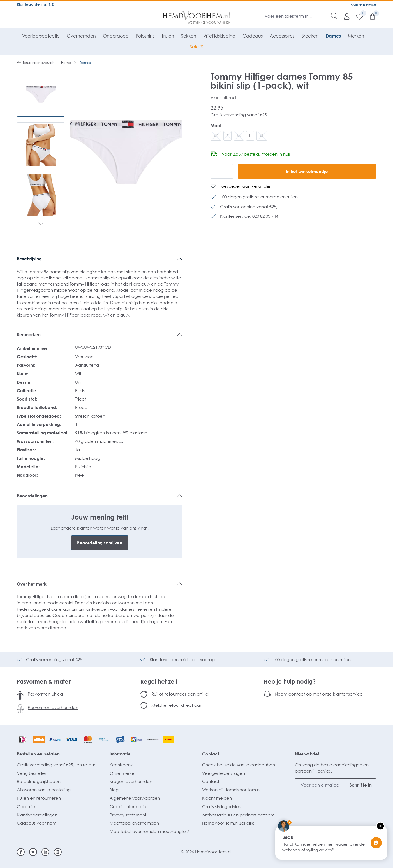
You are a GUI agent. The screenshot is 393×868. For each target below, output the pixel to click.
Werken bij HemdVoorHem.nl (231, 790)
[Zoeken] (334, 16)
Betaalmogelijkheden (39, 781)
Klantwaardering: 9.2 (35, 4)
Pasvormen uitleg (45, 694)
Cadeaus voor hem (37, 823)
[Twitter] (33, 852)
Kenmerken (29, 334)
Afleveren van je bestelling (44, 790)
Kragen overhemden (131, 781)
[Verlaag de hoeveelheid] (215, 171)
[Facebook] (21, 852)
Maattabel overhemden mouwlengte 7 (149, 831)
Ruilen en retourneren (39, 798)
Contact (211, 754)
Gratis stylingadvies (221, 806)
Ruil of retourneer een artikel (180, 694)
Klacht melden (217, 798)
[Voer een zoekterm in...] (298, 16)
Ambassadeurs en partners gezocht (238, 815)
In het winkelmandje (307, 171)
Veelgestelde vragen (224, 773)
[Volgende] (41, 224)
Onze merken (123, 773)
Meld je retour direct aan (177, 705)
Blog (114, 790)
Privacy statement (128, 815)
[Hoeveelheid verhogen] (229, 171)
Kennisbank (121, 765)
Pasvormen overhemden (53, 707)
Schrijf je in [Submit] (361, 785)
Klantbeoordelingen (37, 815)
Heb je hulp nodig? (290, 681)
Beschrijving (29, 259)
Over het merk (32, 584)
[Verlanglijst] (357, 16)
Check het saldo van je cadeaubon (239, 765)
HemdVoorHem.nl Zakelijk (228, 823)
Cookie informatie (128, 806)
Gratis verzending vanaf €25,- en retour (56, 765)
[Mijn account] (344, 16)
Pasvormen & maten (44, 681)
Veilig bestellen (32, 773)
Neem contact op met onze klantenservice (319, 694)
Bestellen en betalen (38, 754)
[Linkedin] (45, 852)
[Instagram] (58, 852)
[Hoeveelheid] (222, 171)
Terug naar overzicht (36, 63)
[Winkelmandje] (370, 16)
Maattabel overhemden (134, 823)
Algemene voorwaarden (135, 798)
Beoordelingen (32, 496)
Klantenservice (363, 4)
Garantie (26, 806)
